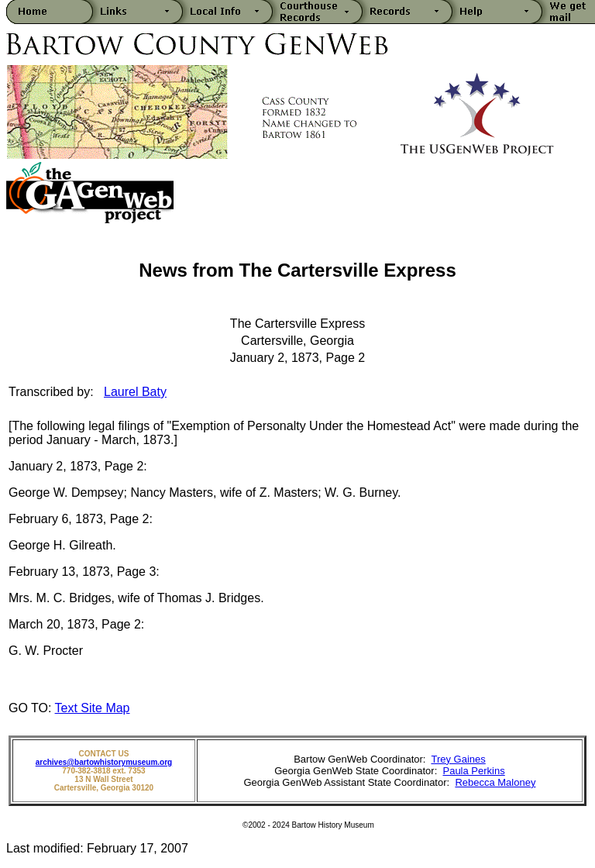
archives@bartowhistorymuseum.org (104, 762)
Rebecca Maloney (495, 782)
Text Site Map (93, 708)
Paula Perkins (473, 771)
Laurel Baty (135, 392)
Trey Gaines (458, 759)
